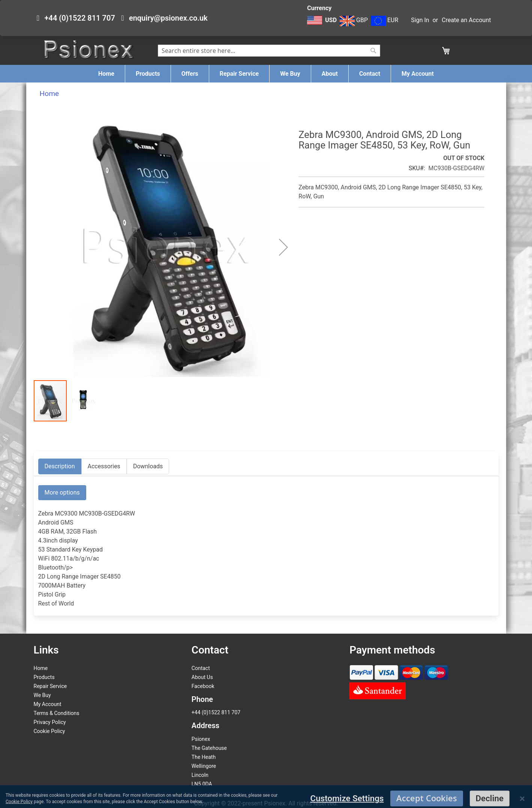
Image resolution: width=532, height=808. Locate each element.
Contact (201, 668)
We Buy (42, 695)
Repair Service (50, 686)
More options (62, 492)
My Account (48, 704)
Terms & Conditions (57, 713)
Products (44, 677)
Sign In (420, 20)
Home (49, 94)
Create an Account (466, 20)
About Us (202, 677)
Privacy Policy (50, 722)
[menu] (266, 74)
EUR (384, 20)
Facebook (203, 686)
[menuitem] (106, 74)
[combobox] (269, 51)
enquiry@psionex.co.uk (168, 18)
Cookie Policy (49, 731)
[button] (323, 24)
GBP (354, 20)
